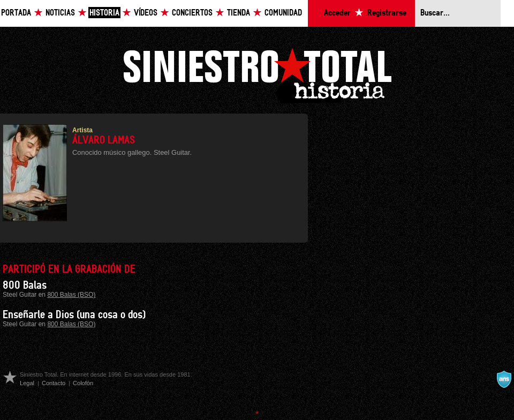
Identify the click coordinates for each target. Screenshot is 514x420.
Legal (27, 383)
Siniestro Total (257, 74)
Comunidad (283, 13)
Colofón (83, 383)
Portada (16, 13)
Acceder (337, 13)
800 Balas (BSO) (71, 295)
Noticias (60, 13)
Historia (104, 13)
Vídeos (146, 13)
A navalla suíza (504, 379)
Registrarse (387, 13)
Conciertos (192, 13)
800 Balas (25, 286)
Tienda (239, 13)
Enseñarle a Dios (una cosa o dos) (74, 315)
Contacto (54, 383)
